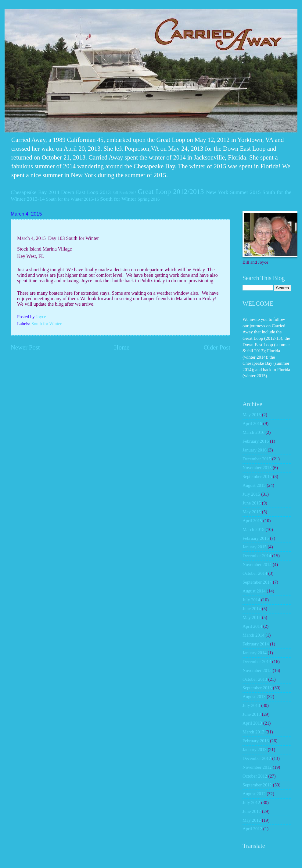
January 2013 (255, 750)
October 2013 (255, 679)
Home (122, 347)
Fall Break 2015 (124, 193)
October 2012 (255, 776)
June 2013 (252, 714)
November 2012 (257, 767)
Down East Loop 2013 (86, 192)
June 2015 (252, 503)
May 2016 (252, 415)
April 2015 (252, 521)
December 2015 (257, 459)
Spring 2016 (149, 199)
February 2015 (256, 538)
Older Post (217, 347)
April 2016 (252, 423)
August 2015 (254, 485)
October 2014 (255, 573)
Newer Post (25, 347)
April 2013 (252, 723)
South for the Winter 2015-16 (72, 199)
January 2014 (255, 653)
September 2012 (257, 785)
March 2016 (253, 432)
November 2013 (257, 670)
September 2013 (257, 688)
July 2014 (251, 600)
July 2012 (251, 803)
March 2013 (253, 732)
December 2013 (257, 662)
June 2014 (252, 609)
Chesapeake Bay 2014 (35, 192)
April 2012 (252, 829)
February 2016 (256, 441)
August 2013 (254, 697)
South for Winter (118, 199)
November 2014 (257, 564)
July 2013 (251, 705)
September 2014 (257, 582)
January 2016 (255, 450)
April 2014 (252, 626)
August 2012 (254, 794)
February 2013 (256, 741)
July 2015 (251, 494)
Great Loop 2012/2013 (171, 192)
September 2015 (257, 476)
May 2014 (252, 617)
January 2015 (255, 547)
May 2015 (252, 512)
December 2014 (257, 556)
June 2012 (252, 811)
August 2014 (254, 591)
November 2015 (257, 468)
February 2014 (256, 644)
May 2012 (252, 820)
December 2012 (257, 758)
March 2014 (253, 635)
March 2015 (253, 529)
